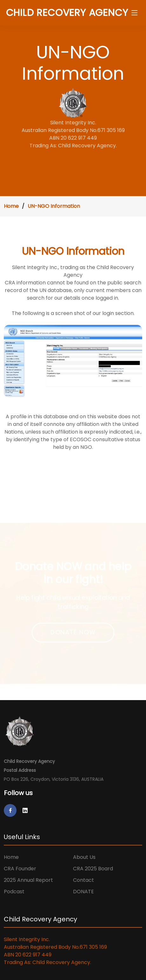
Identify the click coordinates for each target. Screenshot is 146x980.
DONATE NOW (73, 633)
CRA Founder (20, 869)
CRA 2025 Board (93, 869)
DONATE (83, 892)
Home (11, 206)
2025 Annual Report (28, 880)
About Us (84, 857)
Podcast (14, 892)
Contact (83, 880)
